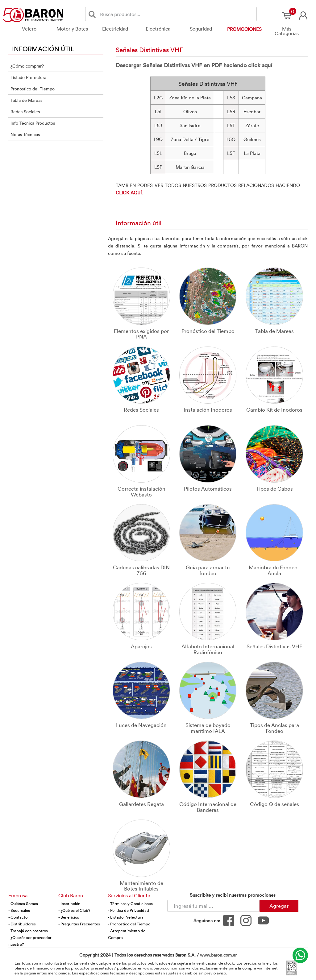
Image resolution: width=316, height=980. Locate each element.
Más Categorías (287, 31)
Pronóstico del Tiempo (33, 89)
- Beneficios (69, 917)
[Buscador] (177, 14)
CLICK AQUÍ (129, 193)
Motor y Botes (72, 29)
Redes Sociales (25, 112)
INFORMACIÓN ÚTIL (43, 48)
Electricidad (115, 29)
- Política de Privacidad (129, 910)
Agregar (279, 906)
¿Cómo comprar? (27, 66)
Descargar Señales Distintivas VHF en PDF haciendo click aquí (194, 65)
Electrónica (158, 29)
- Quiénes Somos (23, 903)
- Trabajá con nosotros (28, 931)
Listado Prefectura (28, 77)
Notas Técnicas (25, 134)
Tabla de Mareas (26, 100)
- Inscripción (69, 903)
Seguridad (201, 29)
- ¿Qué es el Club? (74, 910)
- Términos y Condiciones (130, 903)
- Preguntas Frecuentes (79, 924)
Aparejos (141, 646)
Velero (29, 29)
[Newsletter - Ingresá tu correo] (213, 906)
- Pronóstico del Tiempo (129, 924)
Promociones (244, 29)
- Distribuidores (22, 924)
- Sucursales (19, 910)
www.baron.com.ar (218, 955)
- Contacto (18, 917)
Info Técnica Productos (33, 123)
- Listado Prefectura (126, 917)
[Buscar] (93, 14)
